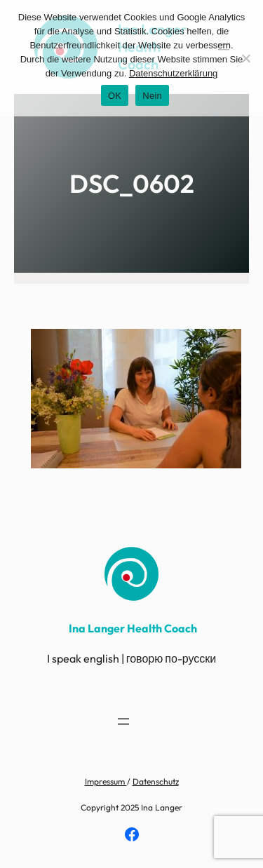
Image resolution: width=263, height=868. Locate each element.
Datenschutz (156, 781)
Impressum (106, 781)
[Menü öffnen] (123, 721)
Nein (152, 96)
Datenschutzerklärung (173, 73)
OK (115, 96)
